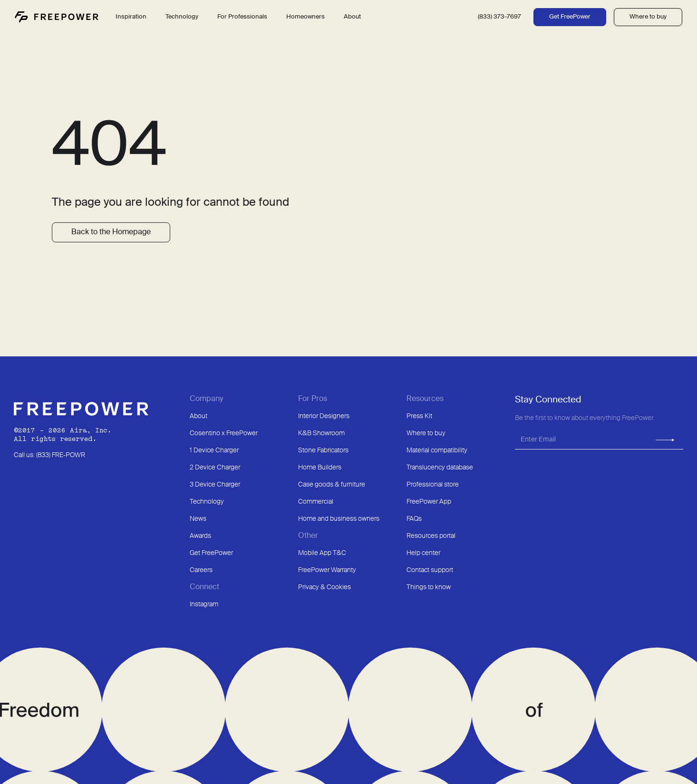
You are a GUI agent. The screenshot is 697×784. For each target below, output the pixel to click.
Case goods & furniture (332, 485)
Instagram (204, 604)
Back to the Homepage (111, 232)
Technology (207, 502)
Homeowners (305, 17)
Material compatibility (437, 450)
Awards (200, 536)
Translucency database (440, 468)
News (198, 519)
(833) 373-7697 (499, 17)
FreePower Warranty (327, 570)
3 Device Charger (215, 485)
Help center (423, 553)
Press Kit (419, 416)
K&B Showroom (321, 433)
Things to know (429, 587)
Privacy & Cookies (324, 587)
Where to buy (648, 17)
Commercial (316, 502)
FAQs (414, 519)
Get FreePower (570, 17)
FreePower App (429, 502)
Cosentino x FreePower (224, 433)
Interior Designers (324, 416)
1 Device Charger (214, 450)
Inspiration (131, 17)
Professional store (433, 485)
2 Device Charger (215, 468)
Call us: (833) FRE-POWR (49, 455)
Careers (201, 570)
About (198, 416)
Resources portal (431, 536)
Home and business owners (339, 519)
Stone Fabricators (323, 450)
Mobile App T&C (322, 553)
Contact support (430, 570)
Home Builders (320, 468)
